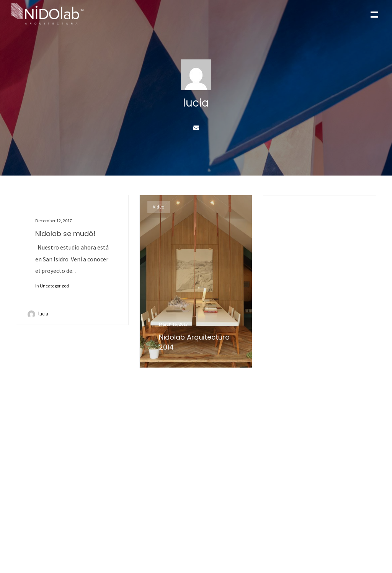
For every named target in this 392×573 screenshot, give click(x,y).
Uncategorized (54, 286)
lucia (43, 314)
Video (159, 207)
